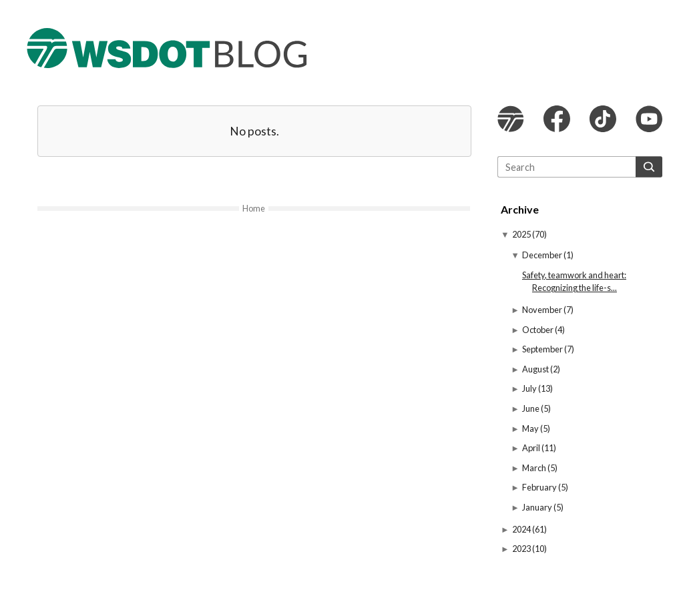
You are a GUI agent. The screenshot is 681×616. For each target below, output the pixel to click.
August (536, 369)
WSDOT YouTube (649, 119)
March (535, 468)
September (543, 349)
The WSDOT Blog (167, 48)
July (530, 388)
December (543, 255)
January (538, 507)
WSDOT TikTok (603, 119)
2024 (522, 529)
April (532, 448)
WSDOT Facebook (557, 119)
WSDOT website (511, 119)
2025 (522, 234)
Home (254, 208)
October (538, 330)
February (540, 487)
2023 (522, 549)
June (531, 408)
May (531, 428)
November (543, 310)
